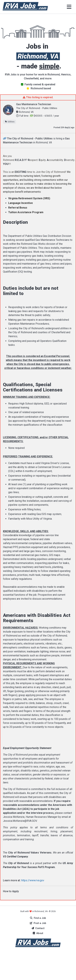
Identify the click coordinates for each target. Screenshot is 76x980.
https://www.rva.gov (33, 880)
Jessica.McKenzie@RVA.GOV (20, 821)
